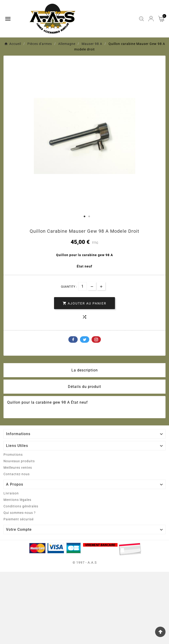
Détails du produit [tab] (84, 387)
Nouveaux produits (19, 461)
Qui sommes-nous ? (20, 513)
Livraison (11, 493)
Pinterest (96, 339)
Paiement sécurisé (19, 519)
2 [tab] (89, 217)
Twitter (85, 339)
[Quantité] (82, 286)
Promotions (13, 455)
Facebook (73, 339)
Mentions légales (17, 500)
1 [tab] (85, 217)
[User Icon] (151, 19)
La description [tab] (85, 370)
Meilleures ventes (18, 468)
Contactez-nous (17, 474)
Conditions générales (21, 506)
